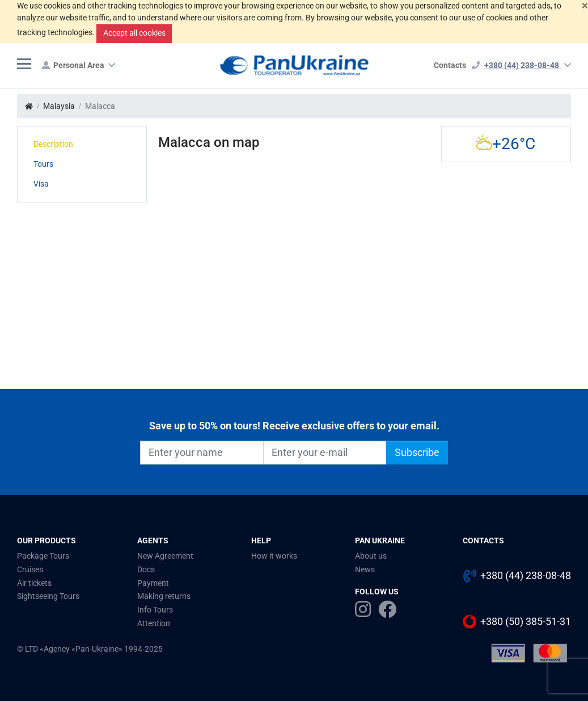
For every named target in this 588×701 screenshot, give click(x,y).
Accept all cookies (134, 33)
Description (53, 144)
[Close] (585, 6)
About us (371, 556)
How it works (274, 556)
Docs (146, 569)
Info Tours (155, 610)
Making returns (164, 596)
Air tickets (34, 583)
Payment (153, 583)
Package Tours (43, 556)
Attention (154, 623)
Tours (43, 164)
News (365, 569)
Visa (41, 184)
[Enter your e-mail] (325, 453)
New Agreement (165, 556)
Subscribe (417, 453)
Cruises (30, 569)
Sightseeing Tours (48, 596)
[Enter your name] (202, 453)
